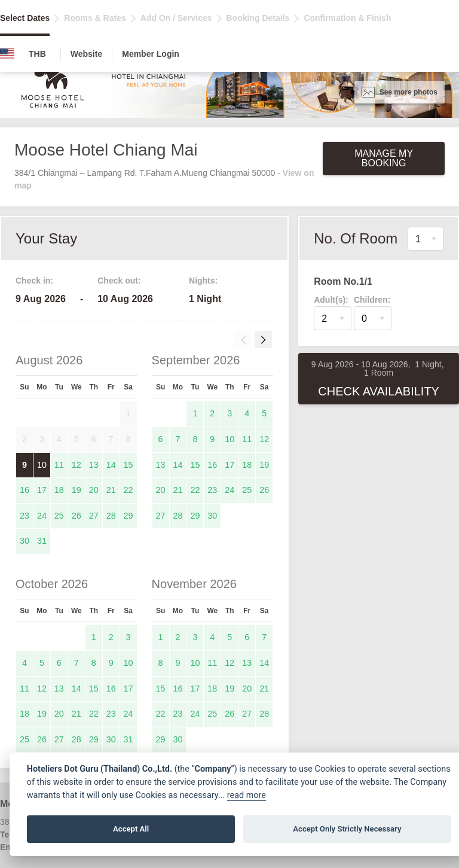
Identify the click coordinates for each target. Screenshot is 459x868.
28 (111, 516)
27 (94, 516)
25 (59, 516)
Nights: (203, 281)
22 (128, 490)
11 (59, 465)
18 (59, 490)
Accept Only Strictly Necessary (347, 829)
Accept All (131, 829)
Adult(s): (331, 300)
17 (42, 490)
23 (25, 516)
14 (111, 465)
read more (247, 795)
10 (42, 465)
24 (42, 516)
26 (76, 516)
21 (111, 490)
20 (94, 490)
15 (128, 465)
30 (25, 541)
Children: (372, 300)
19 (76, 490)
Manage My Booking (384, 158)
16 (25, 490)
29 (128, 516)
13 (94, 465)
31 (42, 541)
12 (76, 465)
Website (86, 54)
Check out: (119, 281)
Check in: (34, 281)
